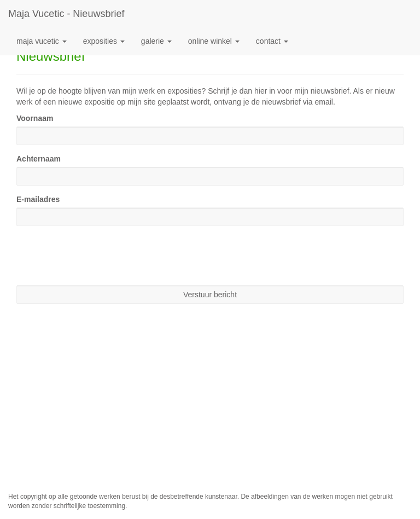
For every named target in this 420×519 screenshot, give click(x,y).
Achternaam (39, 159)
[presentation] (100, 256)
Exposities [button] (104, 41)
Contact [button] (272, 41)
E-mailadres (38, 199)
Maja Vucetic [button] (42, 41)
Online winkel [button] (214, 41)
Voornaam (35, 118)
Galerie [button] (156, 41)
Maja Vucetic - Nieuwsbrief (66, 14)
